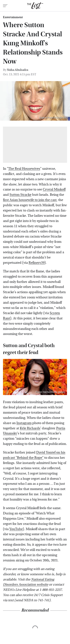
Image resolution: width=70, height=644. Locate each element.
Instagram (24, 423)
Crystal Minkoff (54, 189)
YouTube (16, 529)
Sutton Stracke (20, 195)
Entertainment (13, 17)
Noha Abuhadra (18, 70)
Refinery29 (36, 263)
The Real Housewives (24, 169)
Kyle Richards (30, 428)
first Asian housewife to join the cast (30, 200)
